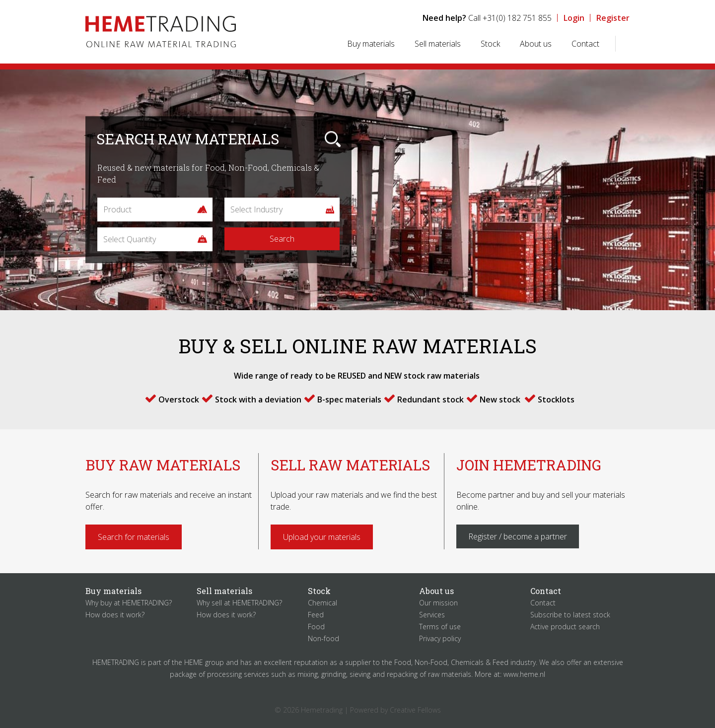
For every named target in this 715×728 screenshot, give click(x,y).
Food (316, 627)
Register (613, 18)
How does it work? (115, 615)
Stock (490, 44)
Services (432, 615)
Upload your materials (322, 537)
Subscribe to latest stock (570, 615)
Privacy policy (440, 638)
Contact (585, 44)
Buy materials (371, 44)
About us (536, 44)
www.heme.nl (524, 674)
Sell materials (438, 44)
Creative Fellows (415, 710)
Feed (316, 615)
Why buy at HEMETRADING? (129, 603)
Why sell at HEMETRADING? (239, 603)
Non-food (323, 638)
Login (574, 18)
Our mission (438, 603)
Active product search (565, 627)
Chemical (322, 603)
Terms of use (440, 627)
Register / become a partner (518, 536)
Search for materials (134, 537)
